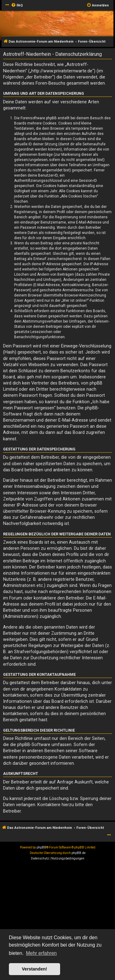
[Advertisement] (57, 922)
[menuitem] (17, 6)
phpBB (41, 847)
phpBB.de (79, 853)
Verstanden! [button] (34, 969)
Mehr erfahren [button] (41, 953)
